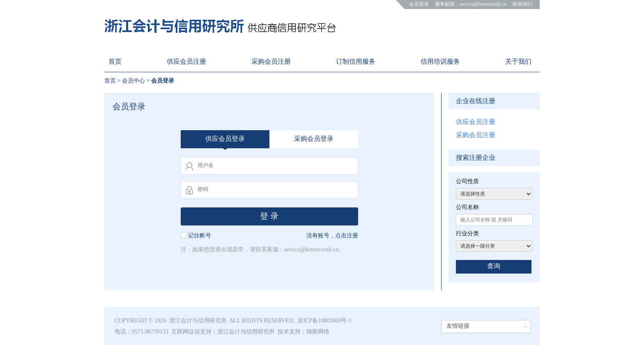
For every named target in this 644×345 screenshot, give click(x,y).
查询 (494, 266)
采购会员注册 (476, 135)
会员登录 (419, 4)
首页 (110, 81)
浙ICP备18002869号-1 (324, 321)
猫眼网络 (318, 332)
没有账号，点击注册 (332, 236)
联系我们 (522, 4)
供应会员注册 (476, 122)
